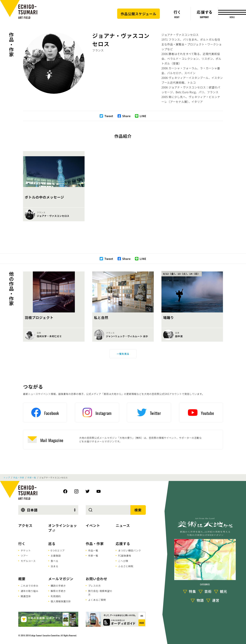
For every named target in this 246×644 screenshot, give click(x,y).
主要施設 (56, 556)
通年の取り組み (30, 591)
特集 (193, 591)
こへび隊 (123, 561)
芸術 (208, 591)
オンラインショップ (63, 528)
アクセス (25, 525)
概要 (22, 579)
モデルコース (28, 561)
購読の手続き (58, 586)
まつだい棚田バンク (129, 550)
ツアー (24, 556)
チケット (26, 550)
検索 (138, 510)
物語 (200, 600)
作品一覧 (93, 550)
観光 (224, 591)
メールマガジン (61, 579)
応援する (123, 544)
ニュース (123, 525)
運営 (216, 600)
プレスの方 (94, 586)
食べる (54, 561)
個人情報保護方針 (61, 601)
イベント (93, 525)
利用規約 (56, 596)
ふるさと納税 (126, 566)
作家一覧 (32, 478)
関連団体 (26, 596)
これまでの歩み (30, 586)
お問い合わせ (97, 579)
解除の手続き (58, 591)
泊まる (54, 566)
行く (22, 544)
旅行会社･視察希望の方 (100, 593)
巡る (52, 544)
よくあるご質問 (97, 600)
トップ (7, 478)
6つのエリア (58, 550)
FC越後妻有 (125, 556)
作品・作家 (11, 45)
